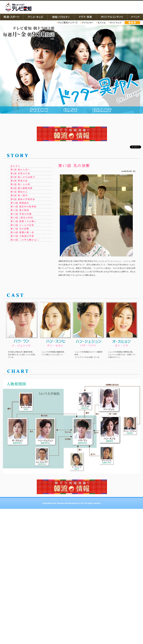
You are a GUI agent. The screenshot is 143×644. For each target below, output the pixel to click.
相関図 (106, 110)
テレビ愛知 (18, 7)
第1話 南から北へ (20, 170)
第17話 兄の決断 (20, 229)
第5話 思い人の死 (20, 184)
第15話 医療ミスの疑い (24, 221)
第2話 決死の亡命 (20, 173)
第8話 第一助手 (19, 195)
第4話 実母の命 (19, 181)
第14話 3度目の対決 (22, 218)
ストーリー (39, 110)
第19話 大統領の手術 (22, 236)
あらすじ (15, 166)
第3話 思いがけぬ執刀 (23, 177)
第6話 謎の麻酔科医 (22, 188)
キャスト (72, 110)
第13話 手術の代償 (21, 214)
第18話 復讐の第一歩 (22, 232)
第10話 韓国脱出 (20, 203)
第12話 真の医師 (20, 210)
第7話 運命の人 (19, 192)
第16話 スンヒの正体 (22, 225)
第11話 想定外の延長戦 (23, 207)
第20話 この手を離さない (25, 240)
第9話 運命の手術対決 (23, 199)
